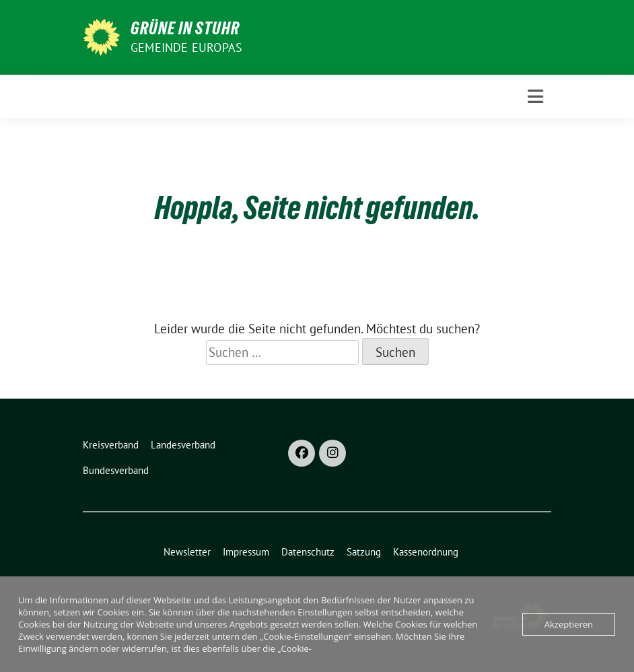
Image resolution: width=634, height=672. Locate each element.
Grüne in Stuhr (185, 28)
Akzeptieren (569, 624)
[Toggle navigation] (535, 97)
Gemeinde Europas (186, 47)
